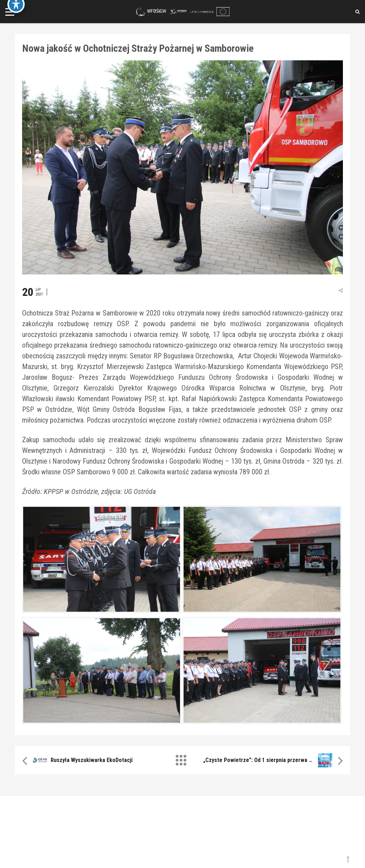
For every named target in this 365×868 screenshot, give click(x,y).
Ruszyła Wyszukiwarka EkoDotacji (92, 760)
